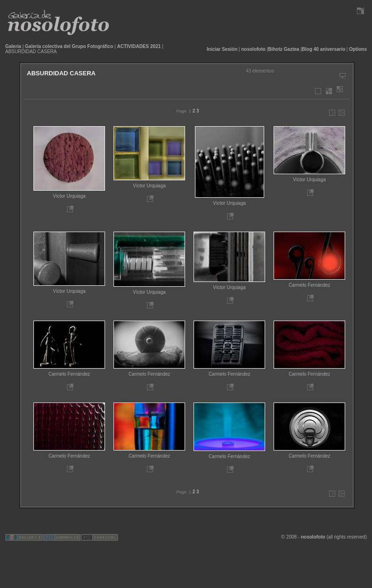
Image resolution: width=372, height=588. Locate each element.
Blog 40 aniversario (323, 49)
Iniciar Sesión (222, 49)
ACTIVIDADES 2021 (139, 46)
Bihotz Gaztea (283, 49)
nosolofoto (253, 49)
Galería (13, 46)
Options (358, 49)
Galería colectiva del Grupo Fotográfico (69, 46)
